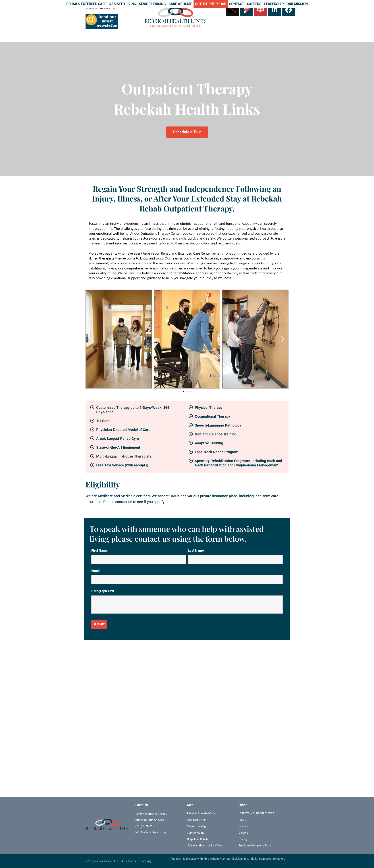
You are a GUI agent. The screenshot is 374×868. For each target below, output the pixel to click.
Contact (237, 4)
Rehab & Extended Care (86, 4)
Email (95, 571)
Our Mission (297, 4)
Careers (254, 4)
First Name (99, 550)
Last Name (196, 550)
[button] (91, 339)
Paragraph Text (103, 591)
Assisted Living (123, 4)
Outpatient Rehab (211, 4)
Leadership (274, 4)
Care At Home (180, 4)
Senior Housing (152, 4)
